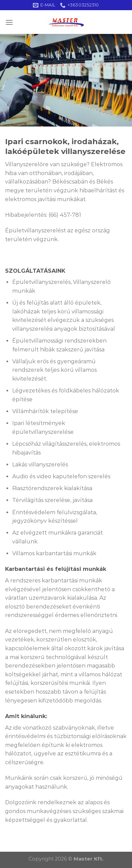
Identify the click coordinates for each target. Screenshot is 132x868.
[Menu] (9, 22)
